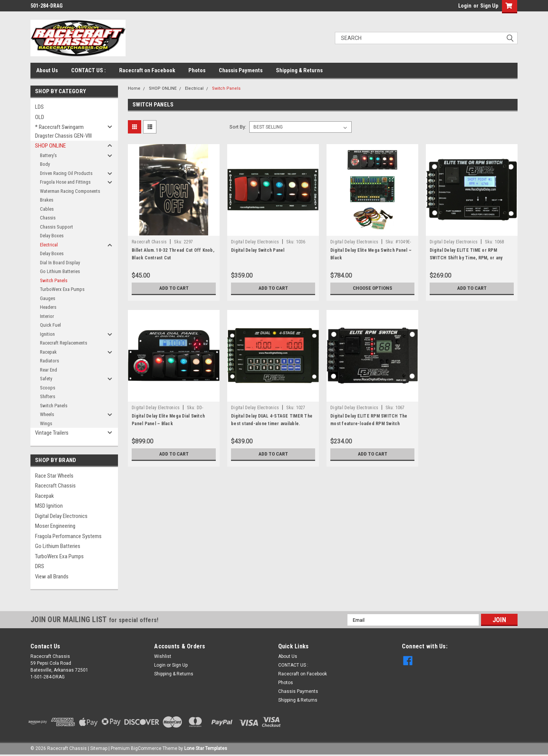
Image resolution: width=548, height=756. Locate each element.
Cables (47, 209)
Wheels (47, 414)
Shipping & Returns (299, 70)
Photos (197, 70)
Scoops (48, 388)
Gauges (48, 298)
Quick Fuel (50, 325)
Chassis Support (57, 227)
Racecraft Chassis (55, 486)
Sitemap (99, 748)
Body (45, 164)
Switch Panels (54, 280)
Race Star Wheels (54, 476)
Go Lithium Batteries (60, 271)
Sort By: (238, 127)
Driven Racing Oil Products (66, 173)
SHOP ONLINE (50, 146)
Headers (48, 307)
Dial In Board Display (60, 263)
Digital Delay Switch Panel (258, 250)
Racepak (48, 352)
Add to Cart (174, 288)
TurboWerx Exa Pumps (62, 289)
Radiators (49, 361)
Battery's (48, 155)
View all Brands (52, 577)
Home (134, 88)
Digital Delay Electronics (61, 516)
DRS (40, 566)
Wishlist (163, 656)
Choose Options (373, 288)
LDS (39, 107)
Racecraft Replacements (64, 343)
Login (465, 6)
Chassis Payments (241, 70)
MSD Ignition (49, 506)
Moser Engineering (55, 526)
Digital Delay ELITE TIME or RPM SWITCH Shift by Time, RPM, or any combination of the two (466, 258)
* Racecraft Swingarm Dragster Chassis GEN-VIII (63, 131)
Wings (46, 423)
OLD (40, 117)
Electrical (49, 245)
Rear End (49, 370)
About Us (47, 70)
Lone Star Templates (206, 748)
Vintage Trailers (52, 433)
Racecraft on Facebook (147, 70)
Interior (47, 316)
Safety (46, 379)
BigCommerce (146, 748)
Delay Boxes (52, 236)
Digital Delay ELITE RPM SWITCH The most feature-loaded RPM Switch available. (369, 424)
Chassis (48, 218)
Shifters (48, 396)
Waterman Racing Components (70, 191)
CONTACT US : (88, 70)
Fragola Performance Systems (68, 536)
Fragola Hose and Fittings (65, 182)
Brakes (47, 200)
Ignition (47, 334)
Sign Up (489, 6)
